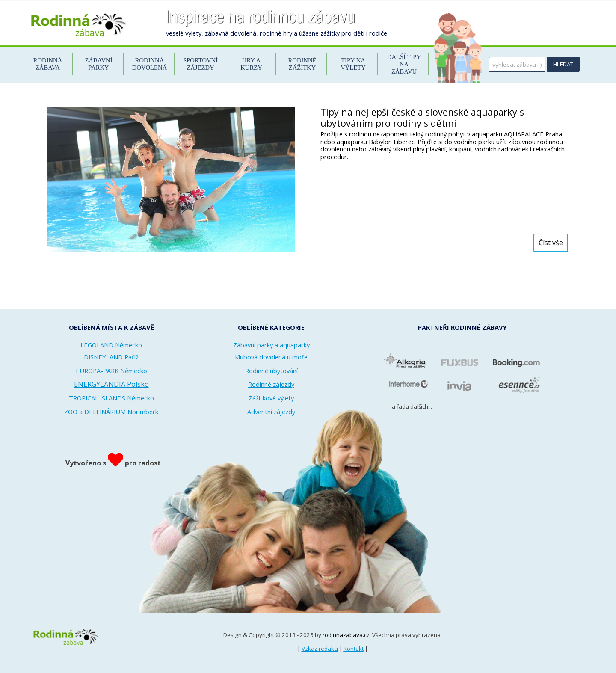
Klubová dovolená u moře (271, 357)
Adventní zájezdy (271, 412)
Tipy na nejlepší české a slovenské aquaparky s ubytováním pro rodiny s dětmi (422, 117)
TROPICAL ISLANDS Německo (111, 398)
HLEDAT (563, 64)
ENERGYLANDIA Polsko (111, 384)
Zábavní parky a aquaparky (271, 345)
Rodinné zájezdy (271, 384)
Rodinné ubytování (271, 371)
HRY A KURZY (251, 64)
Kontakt (354, 649)
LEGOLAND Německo (111, 345)
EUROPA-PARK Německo (111, 371)
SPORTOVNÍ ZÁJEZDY (200, 64)
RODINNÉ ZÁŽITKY (302, 64)
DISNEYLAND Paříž (111, 357)
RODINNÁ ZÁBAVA (48, 64)
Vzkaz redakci (320, 649)
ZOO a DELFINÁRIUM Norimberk (111, 412)
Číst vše (551, 243)
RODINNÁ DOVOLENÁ (150, 64)
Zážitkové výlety (271, 398)
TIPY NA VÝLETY (353, 64)
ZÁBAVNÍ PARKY (98, 64)
